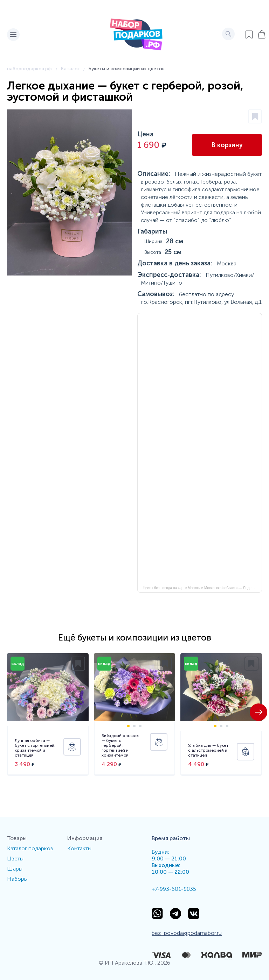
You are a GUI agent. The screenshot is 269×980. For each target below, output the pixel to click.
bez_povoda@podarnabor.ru (187, 933)
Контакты (79, 848)
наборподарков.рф (29, 69)
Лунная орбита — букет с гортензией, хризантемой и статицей (35, 748)
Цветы (15, 859)
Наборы (17, 879)
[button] (258, 712)
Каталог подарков (30, 848)
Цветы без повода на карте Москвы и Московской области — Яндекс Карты (203, 588)
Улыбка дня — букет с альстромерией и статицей (208, 750)
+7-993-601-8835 (174, 889)
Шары (15, 869)
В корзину (227, 145)
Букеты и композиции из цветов (126, 69)
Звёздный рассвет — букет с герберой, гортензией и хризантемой (121, 745)
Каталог (70, 69)
